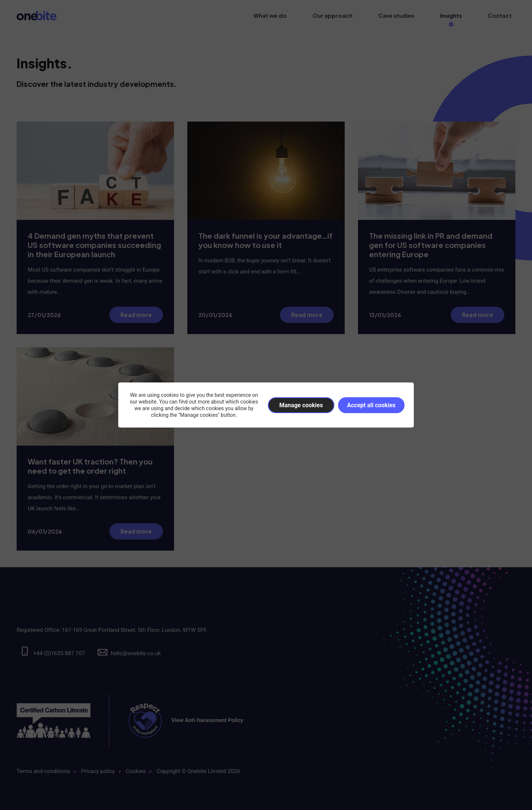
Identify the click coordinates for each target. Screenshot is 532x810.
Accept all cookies (371, 405)
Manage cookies (301, 405)
